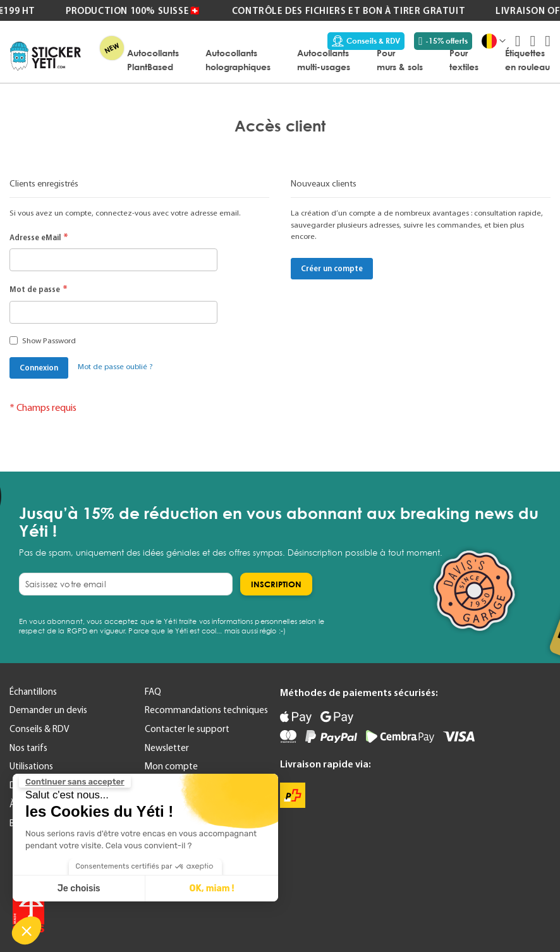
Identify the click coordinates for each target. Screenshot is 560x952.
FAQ (153, 692)
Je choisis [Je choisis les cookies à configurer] (79, 888)
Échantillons (33, 692)
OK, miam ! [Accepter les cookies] (212, 888)
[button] (27, 931)
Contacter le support (187, 729)
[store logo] (46, 56)
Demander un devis (48, 710)
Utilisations (31, 766)
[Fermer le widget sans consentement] (75, 782)
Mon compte (171, 766)
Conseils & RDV (366, 41)
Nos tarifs (28, 748)
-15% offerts (443, 41)
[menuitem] (153, 59)
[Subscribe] (276, 584)
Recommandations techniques (206, 710)
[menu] (322, 59)
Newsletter (167, 748)
